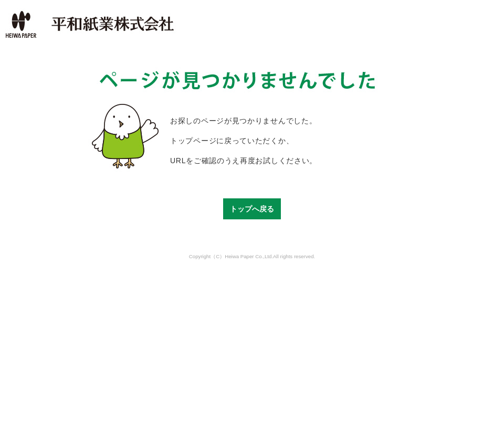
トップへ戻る (252, 209)
